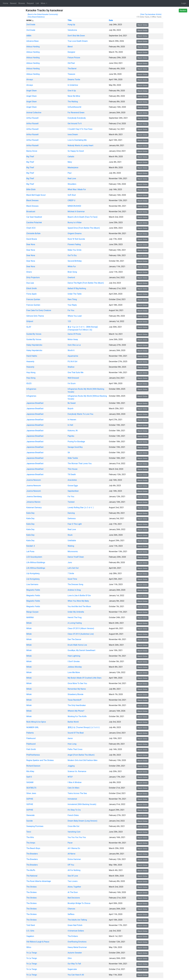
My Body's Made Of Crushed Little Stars (84, 678)
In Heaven (72, 419)
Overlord (71, 277)
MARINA (30, 617)
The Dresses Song (75, 584)
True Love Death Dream (78, 41)
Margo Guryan (32, 612)
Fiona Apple (31, 294)
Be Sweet (72, 403)
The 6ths (30, 837)
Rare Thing (72, 299)
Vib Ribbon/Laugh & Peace (38, 942)
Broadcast (31, 211)
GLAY (29, 327)
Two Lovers (72, 881)
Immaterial (72, 799)
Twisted (71, 502)
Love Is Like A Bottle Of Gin (79, 595)
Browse (22, 3)
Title (69, 20)
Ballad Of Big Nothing (77, 288)
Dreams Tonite (74, 80)
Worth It (71, 350)
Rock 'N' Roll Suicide (76, 239)
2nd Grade (31, 25)
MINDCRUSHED (74, 206)
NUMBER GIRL (32, 727)
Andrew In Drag (74, 590)
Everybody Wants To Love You (80, 414)
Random (183, 10)
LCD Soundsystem (34, 557)
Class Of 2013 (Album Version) (81, 628)
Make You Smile (74, 250)
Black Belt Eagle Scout (36, 195)
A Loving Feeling (75, 623)
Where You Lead (74, 316)
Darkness (72, 518)
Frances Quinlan (33, 299)
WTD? (70, 777)
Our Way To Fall (74, 964)
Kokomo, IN (72, 431)
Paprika (71, 436)
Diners (29, 272)
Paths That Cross (75, 749)
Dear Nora (31, 244)
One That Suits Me (75, 372)
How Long (72, 744)
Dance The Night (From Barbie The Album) (86, 283)
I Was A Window (74, 782)
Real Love (72, 178)
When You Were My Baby (78, 601)
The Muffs (31, 870)
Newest (13, 3)
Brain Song (72, 272)
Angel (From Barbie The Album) (81, 755)
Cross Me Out (73, 826)
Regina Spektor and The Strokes (40, 760)
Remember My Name (77, 689)
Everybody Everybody (77, 118)
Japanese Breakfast (35, 403)
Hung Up (71, 25)
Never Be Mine (74, 96)
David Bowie (32, 239)
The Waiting (73, 102)
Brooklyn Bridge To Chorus (79, 903)
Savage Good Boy (75, 447)
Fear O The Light (75, 524)
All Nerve (71, 854)
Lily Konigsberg (33, 573)
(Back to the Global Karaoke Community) (43, 14)
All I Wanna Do (74, 848)
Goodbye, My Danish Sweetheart (81, 650)
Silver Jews (31, 793)
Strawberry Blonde (75, 694)
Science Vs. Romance (77, 771)
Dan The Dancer (74, 639)
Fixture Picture (74, 58)
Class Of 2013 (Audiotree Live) (81, 634)
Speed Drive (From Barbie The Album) (84, 228)
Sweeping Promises (35, 826)
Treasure (71, 74)
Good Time (72, 579)
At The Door (73, 892)
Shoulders (72, 184)
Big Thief (30, 156)
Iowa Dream (73, 134)
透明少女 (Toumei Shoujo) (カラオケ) (83, 727)
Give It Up (72, 90)
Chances (71, 909)
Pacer (70, 843)
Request (30, 3)
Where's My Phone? (76, 711)
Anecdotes (72, 480)
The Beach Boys (33, 848)
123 (69, 321)
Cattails (71, 156)
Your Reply (72, 305)
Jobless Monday (75, 667)
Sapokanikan (73, 491)
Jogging (71, 766)
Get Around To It (74, 124)
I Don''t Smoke (74, 661)
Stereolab (30, 815)
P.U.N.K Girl (72, 361)
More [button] (43, 3)
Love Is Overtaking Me (77, 140)
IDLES (29, 383)
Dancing (71, 513)
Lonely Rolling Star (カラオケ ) (81, 507)
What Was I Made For (77, 189)
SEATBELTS (31, 788)
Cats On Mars (73, 788)
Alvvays (30, 80)
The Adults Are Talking (77, 920)
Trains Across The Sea (77, 793)
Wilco (29, 947)
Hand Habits (32, 356)
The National (32, 876)
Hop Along (31, 372)
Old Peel (71, 63)
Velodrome (72, 30)
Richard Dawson (33, 766)
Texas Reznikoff (74, 700)
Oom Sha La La (74, 345)
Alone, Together (74, 887)
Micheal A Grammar (76, 211)
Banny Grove (32, 151)
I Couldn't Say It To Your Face (80, 129)
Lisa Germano (32, 584)
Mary (70, 162)
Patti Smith (31, 749)
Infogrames (31, 389)
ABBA (29, 36)
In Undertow (73, 85)
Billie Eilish (31, 189)
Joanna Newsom (34, 480)
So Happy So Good (76, 151)
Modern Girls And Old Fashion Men (82, 760)
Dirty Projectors (33, 277)
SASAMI (30, 782)
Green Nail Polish (75, 925)
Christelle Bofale (33, 233)
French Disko (73, 815)
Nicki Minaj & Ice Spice (36, 722)
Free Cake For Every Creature (39, 310)
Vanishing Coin (74, 832)
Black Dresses (32, 200)
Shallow (71, 367)
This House (72, 469)
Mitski (29, 623)
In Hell (70, 425)
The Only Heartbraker (77, 705)
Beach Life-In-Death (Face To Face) (82, 217)
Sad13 (29, 777)
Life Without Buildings (36, 562)
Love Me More (74, 672)
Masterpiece (73, 168)
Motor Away (73, 339)
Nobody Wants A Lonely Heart (80, 145)
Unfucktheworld (74, 107)
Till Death (72, 474)
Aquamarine (73, 356)
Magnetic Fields (33, 590)
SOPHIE (30, 799)
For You (71, 310)
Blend (70, 47)
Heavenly (30, 361)
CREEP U (71, 200)
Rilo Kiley (30, 771)
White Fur (72, 266)
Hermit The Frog (74, 617)
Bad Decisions (74, 898)
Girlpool (30, 321)
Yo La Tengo (32, 953)
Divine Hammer (74, 859)
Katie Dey (30, 513)
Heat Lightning (74, 656)
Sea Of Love (73, 876)
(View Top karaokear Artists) (151, 14)
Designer (71, 52)
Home (5, 3)
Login (184, 3)
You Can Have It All (76, 975)
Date (111, 20)
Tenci (29, 832)
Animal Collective (34, 113)
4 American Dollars (76, 931)
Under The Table (74, 294)
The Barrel (72, 69)
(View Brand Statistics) (36, 17)
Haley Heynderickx (34, 345)
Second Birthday (75, 261)
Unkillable (72, 540)
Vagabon (30, 936)
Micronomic (73, 551)
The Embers (73, 936)
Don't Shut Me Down (76, 36)
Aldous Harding (33, 47)
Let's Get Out (73, 568)
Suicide (29, 821)
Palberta (30, 733)
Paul (69, 173)
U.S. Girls (30, 931)
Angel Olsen (31, 90)
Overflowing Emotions (77, 942)
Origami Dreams (74, 233)
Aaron (70, 738)
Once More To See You (77, 683)
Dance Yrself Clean (76, 557)
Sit (69, 453)
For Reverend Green (76, 113)
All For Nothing (74, 870)
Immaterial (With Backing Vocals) (82, 804)
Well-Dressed (73, 378)
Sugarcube (72, 969)
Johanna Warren (33, 502)
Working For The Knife (77, 716)
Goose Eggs (73, 485)
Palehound (31, 738)
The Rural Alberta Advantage (39, 881)
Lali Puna (30, 551)
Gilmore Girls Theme (35, 316)
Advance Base (32, 41)
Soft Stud (72, 195)
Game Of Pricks (74, 334)
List (37, 3)
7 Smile (71, 573)
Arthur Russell (32, 118)
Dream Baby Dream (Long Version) (82, 821)
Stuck (70, 535)
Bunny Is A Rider (75, 222)
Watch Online (142, 25)
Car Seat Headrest (34, 217)
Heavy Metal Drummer (77, 947)
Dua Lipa (30, 283)
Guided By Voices (34, 334)
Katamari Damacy (34, 507)
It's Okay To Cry (74, 810)
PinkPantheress (33, 755)
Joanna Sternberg (34, 497)
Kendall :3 (31, 546)
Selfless (71, 914)
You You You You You (77, 837)
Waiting (71, 546)
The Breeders (32, 854)
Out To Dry (72, 255)
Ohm (70, 958)
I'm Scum (72, 383)
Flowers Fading (74, 244)
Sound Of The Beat (76, 733)
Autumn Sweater (75, 953)
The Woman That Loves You (79, 463)
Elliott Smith (31, 288)
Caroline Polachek (34, 222)
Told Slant (31, 925)
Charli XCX (31, 228)
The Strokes (31, 887)
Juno (70, 562)
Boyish (70, 409)
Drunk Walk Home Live (77, 645)
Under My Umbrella (76, 612)
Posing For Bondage (76, 442)
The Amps (31, 843)
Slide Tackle (73, 458)
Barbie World (73, 722)
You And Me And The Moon (79, 606)
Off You (71, 865)
